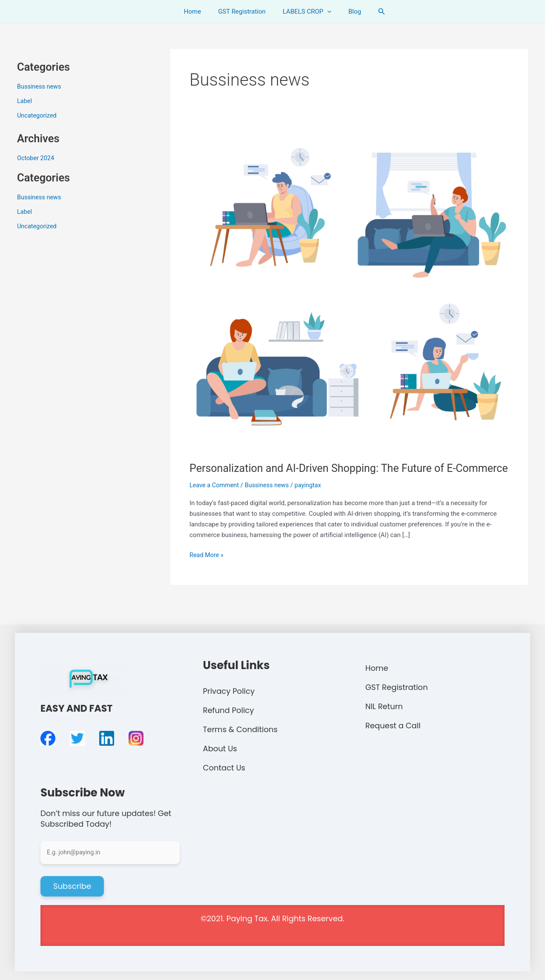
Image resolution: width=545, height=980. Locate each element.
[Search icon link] (373, 11)
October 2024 (36, 158)
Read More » (207, 568)
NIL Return (384, 706)
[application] (325, 11)
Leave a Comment (215, 500)
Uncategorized (37, 115)
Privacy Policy (229, 691)
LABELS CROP (305, 11)
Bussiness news (40, 86)
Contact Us (224, 768)
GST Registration (244, 11)
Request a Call (393, 726)
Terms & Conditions (240, 729)
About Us (220, 749)
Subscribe (72, 886)
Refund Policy (229, 710)
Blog (348, 11)
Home (199, 11)
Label (25, 101)
